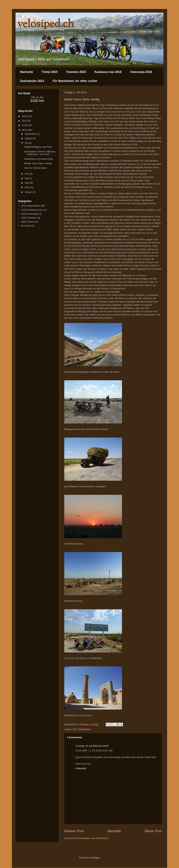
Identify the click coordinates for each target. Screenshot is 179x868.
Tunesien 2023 (76, 72)
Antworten (81, 768)
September (31, 134)
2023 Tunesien (29, 218)
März (28, 187)
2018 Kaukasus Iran (32, 210)
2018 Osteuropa (30, 214)
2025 (25, 116)
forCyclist (26, 226)
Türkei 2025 (50, 72)
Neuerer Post (74, 831)
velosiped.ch (46, 24)
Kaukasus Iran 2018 (108, 72)
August (29, 138)
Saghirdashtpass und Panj (38, 147)
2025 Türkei (27, 222)
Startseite (26, 72)
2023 (25, 121)
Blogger (96, 858)
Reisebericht (78, 187)
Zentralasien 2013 (32, 81)
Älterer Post (153, 831)
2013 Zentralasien (82, 729)
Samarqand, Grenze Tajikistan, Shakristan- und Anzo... (40, 153)
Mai (27, 178)
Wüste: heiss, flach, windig (38, 163)
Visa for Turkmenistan (35, 168)
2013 (25, 130)
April (27, 183)
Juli (27, 143)
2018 (25, 125)
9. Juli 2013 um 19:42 (97, 746)
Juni (27, 174)
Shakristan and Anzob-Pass (38, 159)
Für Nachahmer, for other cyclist (75, 81)
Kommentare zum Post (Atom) (93, 838)
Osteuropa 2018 (141, 72)
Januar (29, 192)
